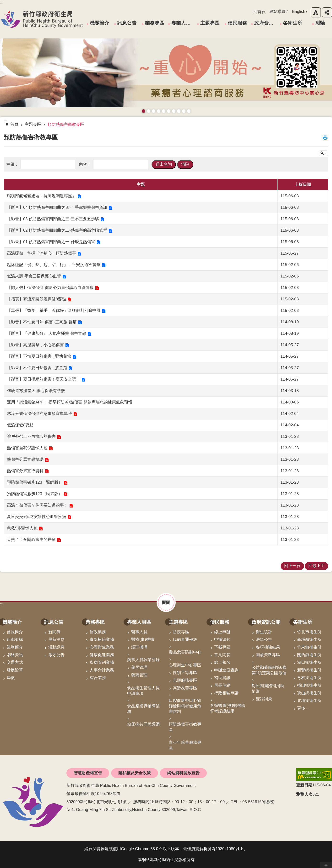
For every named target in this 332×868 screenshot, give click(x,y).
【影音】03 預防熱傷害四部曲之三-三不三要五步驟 (53, 219)
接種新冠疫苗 (149, 111)
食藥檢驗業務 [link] (102, 640)
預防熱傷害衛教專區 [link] (66, 124)
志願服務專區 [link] (185, 680)
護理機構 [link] (139, 647)
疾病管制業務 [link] (102, 662)
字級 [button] (316, 12)
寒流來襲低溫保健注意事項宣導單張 (39, 414)
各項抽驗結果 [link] (268, 647)
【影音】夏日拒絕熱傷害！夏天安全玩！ (44, 379)
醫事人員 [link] (139, 632)
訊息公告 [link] (127, 23)
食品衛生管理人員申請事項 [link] (143, 691)
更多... (303, 708)
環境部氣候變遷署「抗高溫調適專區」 (41, 196)
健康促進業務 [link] (102, 655)
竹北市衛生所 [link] (309, 632)
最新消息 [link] (56, 640)
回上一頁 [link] (292, 566)
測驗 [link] (320, 23)
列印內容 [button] (325, 138)
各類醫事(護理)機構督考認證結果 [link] (228, 708)
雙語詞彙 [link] (264, 699)
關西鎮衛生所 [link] (309, 655)
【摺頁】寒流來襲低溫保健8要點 (36, 299)
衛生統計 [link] (264, 632)
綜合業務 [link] (98, 678)
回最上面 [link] (316, 566)
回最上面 (326, 865)
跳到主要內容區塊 (3, 3)
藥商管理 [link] (139, 675)
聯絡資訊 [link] (15, 655)
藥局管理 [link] (139, 667)
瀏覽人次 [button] (304, 794)
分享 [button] (327, 12)
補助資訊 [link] (222, 678)
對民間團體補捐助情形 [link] (268, 689)
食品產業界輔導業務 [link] (143, 709)
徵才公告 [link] (56, 655)
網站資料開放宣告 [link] (183, 773)
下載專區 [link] (222, 647)
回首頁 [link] (259, 12)
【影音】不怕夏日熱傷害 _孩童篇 (37, 368)
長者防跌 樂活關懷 (159, 111)
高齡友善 (164, 111)
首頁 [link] (14, 124)
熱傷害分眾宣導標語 (25, 459)
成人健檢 (184, 111)
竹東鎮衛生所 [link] (309, 647)
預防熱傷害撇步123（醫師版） (35, 482)
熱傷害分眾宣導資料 (25, 471)
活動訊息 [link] (56, 647)
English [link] (299, 12)
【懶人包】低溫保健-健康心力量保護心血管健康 (50, 288)
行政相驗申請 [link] (226, 693)
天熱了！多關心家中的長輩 (31, 540)
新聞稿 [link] (54, 632)
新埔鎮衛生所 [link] (309, 640)
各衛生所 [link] (293, 23)
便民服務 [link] (237, 23)
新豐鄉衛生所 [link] (309, 670)
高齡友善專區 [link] (185, 688)
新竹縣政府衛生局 (42, 19)
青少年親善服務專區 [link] (185, 745)
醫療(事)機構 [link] (143, 640)
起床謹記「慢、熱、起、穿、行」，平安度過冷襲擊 (54, 265)
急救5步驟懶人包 (22, 528)
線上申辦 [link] (222, 632)
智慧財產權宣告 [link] (88, 773)
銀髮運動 (189, 111)
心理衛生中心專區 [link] (185, 665)
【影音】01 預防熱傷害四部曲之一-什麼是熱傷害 (51, 242)
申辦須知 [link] (222, 640)
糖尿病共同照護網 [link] (143, 724)
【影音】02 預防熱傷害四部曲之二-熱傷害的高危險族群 (57, 230)
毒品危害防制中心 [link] (185, 652)
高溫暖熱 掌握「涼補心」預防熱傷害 (41, 253)
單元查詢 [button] (323, 153)
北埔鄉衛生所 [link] (309, 701)
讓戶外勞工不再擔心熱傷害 (31, 437)
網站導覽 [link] (278, 12)
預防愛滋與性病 (154, 111)
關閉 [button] (166, 602)
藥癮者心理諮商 (144, 111)
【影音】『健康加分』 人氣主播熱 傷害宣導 (47, 333)
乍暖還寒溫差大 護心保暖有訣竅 (36, 391)
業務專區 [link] (155, 23)
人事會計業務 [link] (102, 670)
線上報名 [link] (222, 662)
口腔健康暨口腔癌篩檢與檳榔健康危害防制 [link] (185, 706)
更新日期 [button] (304, 785)
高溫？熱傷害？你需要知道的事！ (37, 505)
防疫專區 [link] (181, 632)
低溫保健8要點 (20, 425)
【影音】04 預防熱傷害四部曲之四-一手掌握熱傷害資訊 (57, 207)
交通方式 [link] (15, 662)
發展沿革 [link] (15, 670)
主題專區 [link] (210, 23)
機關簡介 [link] (99, 23)
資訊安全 (169, 111)
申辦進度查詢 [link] (226, 670)
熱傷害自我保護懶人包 (27, 448)
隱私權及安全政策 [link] (135, 773)
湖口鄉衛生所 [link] (309, 662)
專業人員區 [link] (183, 23)
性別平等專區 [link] (185, 673)
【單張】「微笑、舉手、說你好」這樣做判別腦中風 (54, 311)
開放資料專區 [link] (268, 655)
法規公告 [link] (264, 640)
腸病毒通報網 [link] (185, 640)
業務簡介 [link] (15, 647)
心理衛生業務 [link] (102, 647)
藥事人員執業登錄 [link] (143, 660)
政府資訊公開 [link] (266, 23)
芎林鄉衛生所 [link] (309, 678)
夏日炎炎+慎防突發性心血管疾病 (37, 517)
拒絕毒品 (174, 111)
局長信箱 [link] (222, 685)
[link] (314, 775)
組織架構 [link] (15, 640)
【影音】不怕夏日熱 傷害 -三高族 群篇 (42, 322)
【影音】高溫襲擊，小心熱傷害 (35, 345)
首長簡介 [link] (15, 632)
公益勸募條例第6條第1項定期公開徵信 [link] (269, 670)
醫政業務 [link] (98, 632)
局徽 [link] (11, 678)
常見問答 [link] (222, 655)
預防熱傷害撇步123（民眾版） (35, 494)
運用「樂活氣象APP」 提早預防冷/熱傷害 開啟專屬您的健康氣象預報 (70, 402)
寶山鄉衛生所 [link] (309, 693)
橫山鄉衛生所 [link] (309, 685)
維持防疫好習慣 (179, 111)
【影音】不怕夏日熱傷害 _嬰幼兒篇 (39, 356)
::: (2, 604)
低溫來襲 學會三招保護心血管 (34, 276)
